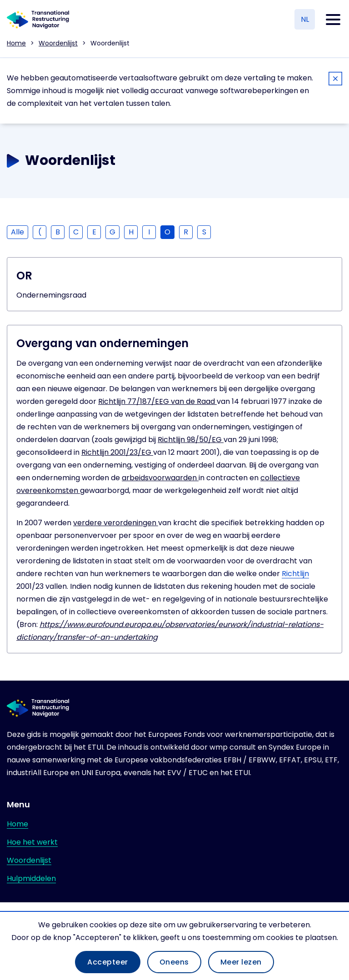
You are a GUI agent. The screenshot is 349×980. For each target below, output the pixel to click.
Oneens (174, 962)
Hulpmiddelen (31, 878)
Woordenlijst (58, 43)
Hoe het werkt (32, 842)
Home (16, 43)
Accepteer (108, 962)
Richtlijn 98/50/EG (191, 440)
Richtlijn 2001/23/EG (117, 452)
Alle (17, 232)
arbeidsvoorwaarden (160, 478)
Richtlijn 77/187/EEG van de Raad (157, 401)
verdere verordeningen (116, 523)
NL (305, 19)
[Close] (335, 80)
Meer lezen (241, 962)
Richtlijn (295, 574)
